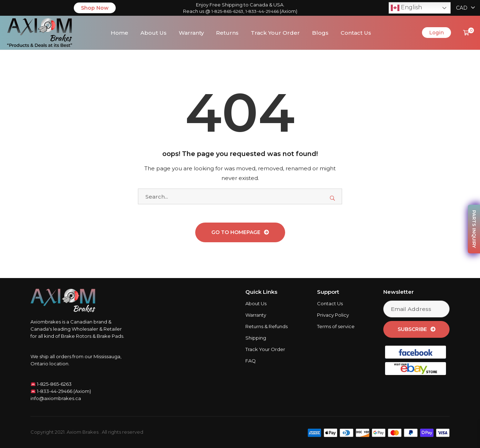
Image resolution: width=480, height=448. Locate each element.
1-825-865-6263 (227, 11)
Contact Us (356, 33)
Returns (227, 33)
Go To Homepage (236, 233)
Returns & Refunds (267, 327)
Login (436, 33)
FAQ (251, 361)
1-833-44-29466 (262, 11)
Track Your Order (275, 33)
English (406, 8)
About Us (153, 33)
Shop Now (95, 8)
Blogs (320, 33)
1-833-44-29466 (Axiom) (61, 391)
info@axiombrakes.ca (56, 399)
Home (119, 33)
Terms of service (336, 327)
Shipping (256, 338)
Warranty (191, 33)
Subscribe (412, 330)
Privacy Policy (333, 315)
